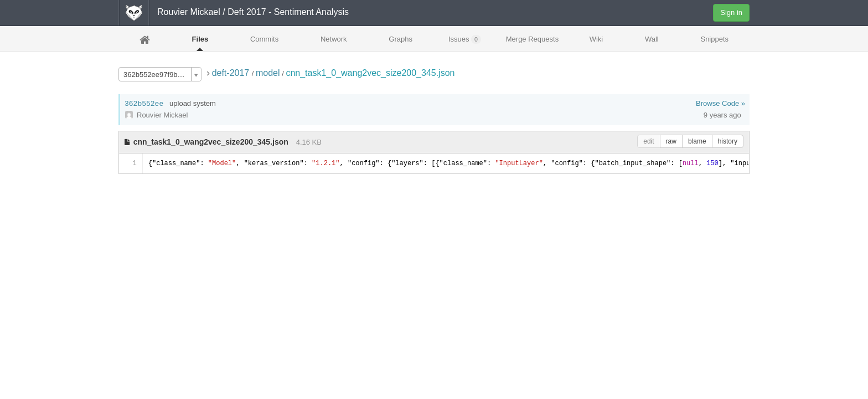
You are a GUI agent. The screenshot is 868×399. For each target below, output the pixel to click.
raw (671, 141)
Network (334, 39)
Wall (652, 39)
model (268, 73)
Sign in (731, 12)
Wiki (596, 39)
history (728, 141)
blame (697, 141)
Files (200, 39)
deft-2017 (232, 73)
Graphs (401, 39)
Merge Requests (532, 42)
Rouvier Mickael (189, 12)
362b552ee (144, 104)
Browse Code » (720, 103)
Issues (465, 39)
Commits (264, 39)
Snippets (714, 39)
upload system (193, 103)
